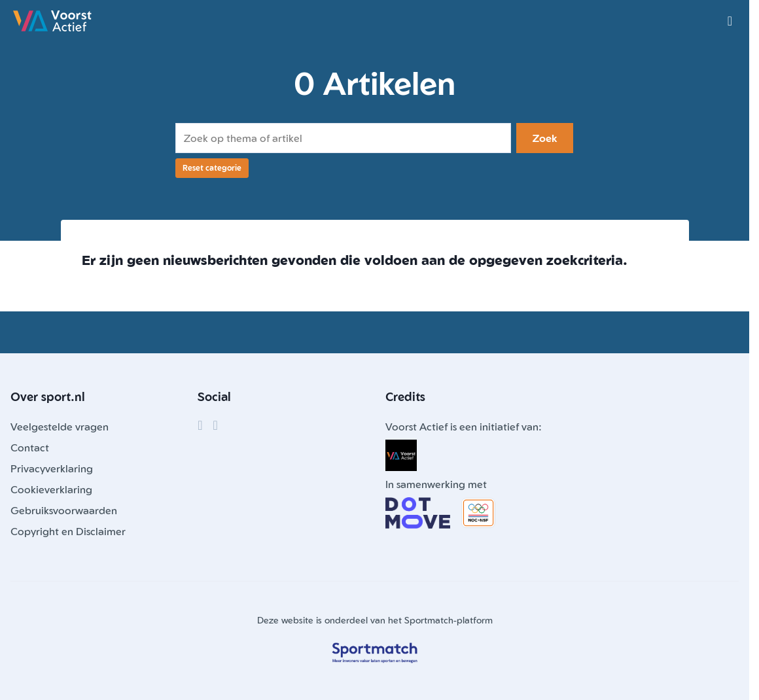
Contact (30, 447)
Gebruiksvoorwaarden (64, 510)
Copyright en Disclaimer (68, 531)
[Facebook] (200, 425)
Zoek (545, 138)
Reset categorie (212, 168)
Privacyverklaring (52, 468)
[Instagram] (216, 425)
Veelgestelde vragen (60, 427)
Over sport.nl (48, 396)
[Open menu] (730, 21)
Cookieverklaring (51, 489)
